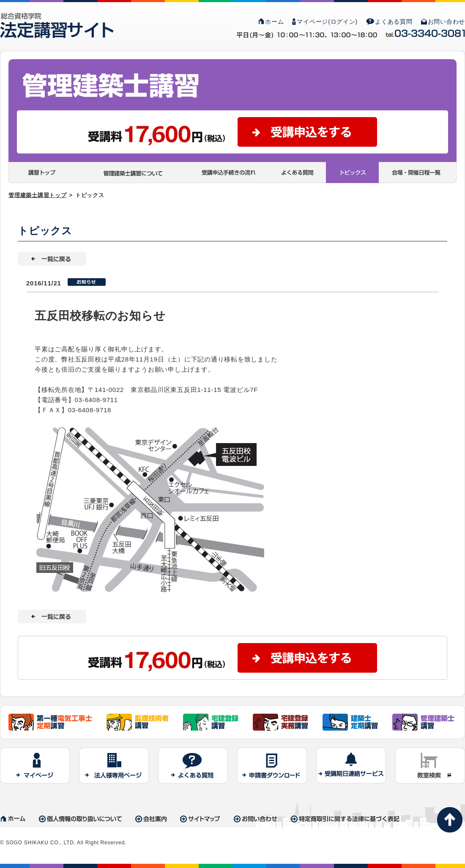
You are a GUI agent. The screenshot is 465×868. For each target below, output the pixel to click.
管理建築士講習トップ (38, 195)
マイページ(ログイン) (325, 22)
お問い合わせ (443, 22)
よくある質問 (389, 22)
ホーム (271, 22)
